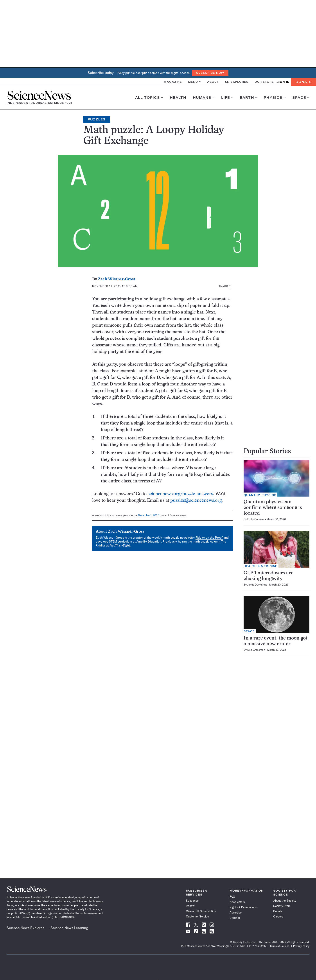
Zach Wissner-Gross (117, 279)
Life (227, 98)
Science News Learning (69, 928)
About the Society (285, 901)
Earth (249, 98)
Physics (275, 98)
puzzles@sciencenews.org (196, 501)
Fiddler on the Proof (209, 537)
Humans (204, 98)
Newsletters (237, 902)
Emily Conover (256, 519)
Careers (278, 916)
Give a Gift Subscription (201, 911)
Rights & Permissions (243, 907)
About (213, 82)
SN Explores (237, 82)
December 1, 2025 (149, 515)
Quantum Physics (260, 495)
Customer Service (197, 916)
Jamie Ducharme (257, 585)
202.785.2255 (257, 946)
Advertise (236, 912)
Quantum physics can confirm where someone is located (273, 508)
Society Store (282, 906)
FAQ (232, 897)
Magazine (173, 82)
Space (301, 98)
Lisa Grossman (256, 650)
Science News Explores (25, 928)
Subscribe (192, 901)
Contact (235, 918)
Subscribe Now (210, 73)
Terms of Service (279, 946)
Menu (195, 82)
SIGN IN (283, 82)
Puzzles (97, 119)
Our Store (264, 82)
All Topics (149, 98)
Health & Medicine (260, 566)
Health (178, 98)
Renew (190, 906)
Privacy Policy (301, 946)
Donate (304, 82)
